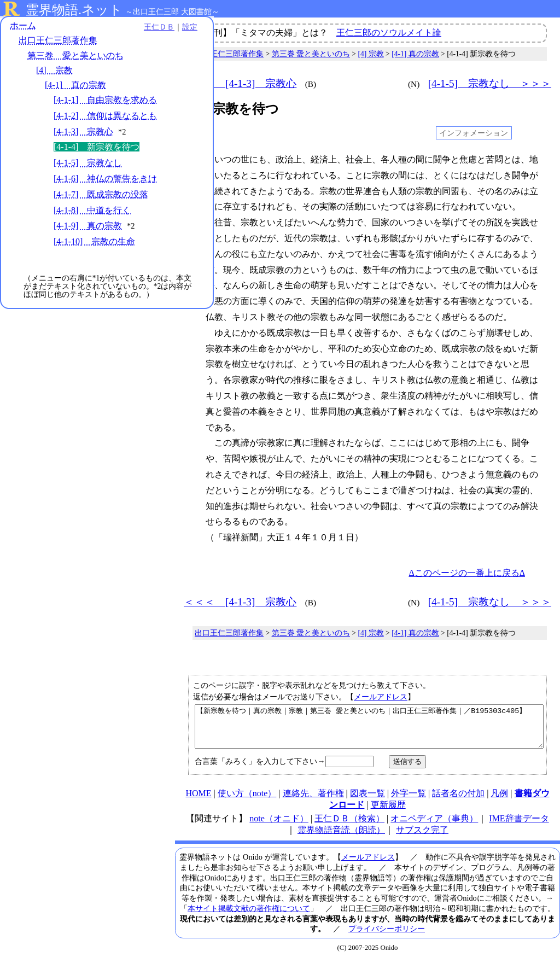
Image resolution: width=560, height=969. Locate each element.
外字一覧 (409, 801)
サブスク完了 (422, 838)
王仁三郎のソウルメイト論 (389, 33)
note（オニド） (279, 827)
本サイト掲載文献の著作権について (249, 917)
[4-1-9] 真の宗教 (88, 228)
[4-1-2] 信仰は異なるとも (105, 117)
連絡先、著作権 (313, 801)
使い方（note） (247, 801)
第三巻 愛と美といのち (75, 57)
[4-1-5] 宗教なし (88, 164)
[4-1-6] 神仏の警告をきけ (105, 180)
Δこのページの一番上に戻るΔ (467, 573)
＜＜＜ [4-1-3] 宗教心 (240, 83)
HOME (198, 801)
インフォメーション (474, 133)
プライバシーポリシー (387, 937)
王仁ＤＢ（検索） (349, 827)
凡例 (499, 801)
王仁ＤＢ (120, 28)
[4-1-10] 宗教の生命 (94, 243)
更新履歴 (388, 813)
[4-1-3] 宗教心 (83, 133)
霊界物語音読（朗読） (341, 838)
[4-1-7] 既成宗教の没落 (101, 196)
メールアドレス (381, 697)
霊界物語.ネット (74, 10)
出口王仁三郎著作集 (58, 42)
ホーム (23, 27)
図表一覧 (367, 801)
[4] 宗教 (54, 72)
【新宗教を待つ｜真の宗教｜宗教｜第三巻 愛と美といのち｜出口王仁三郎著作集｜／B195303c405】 (369, 731)
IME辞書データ (519, 827)
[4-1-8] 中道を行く (92, 212)
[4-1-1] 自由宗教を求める (105, 101)
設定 (151, 28)
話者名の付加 (458, 801)
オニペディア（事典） (434, 827)
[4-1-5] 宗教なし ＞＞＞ (490, 83)
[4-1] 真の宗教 (75, 87)
